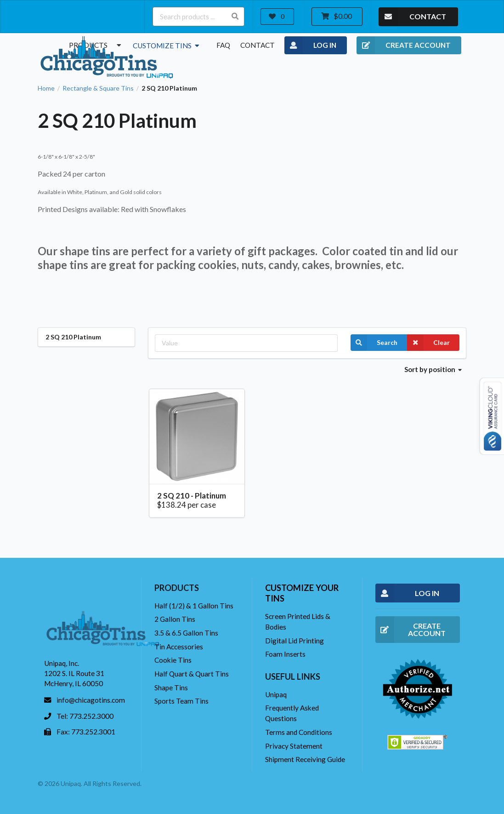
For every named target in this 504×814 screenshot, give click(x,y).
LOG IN (310, 46)
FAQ (223, 45)
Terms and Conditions (299, 732)
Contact (258, 45)
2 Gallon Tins (175, 619)
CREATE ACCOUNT (404, 46)
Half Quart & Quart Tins (192, 674)
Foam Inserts (285, 654)
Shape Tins (171, 688)
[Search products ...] (198, 17)
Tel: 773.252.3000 (85, 716)
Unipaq (276, 694)
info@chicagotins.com (91, 700)
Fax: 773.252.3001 (86, 732)
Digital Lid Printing (294, 641)
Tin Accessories (179, 647)
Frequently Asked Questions (292, 713)
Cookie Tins (173, 660)
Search (374, 343)
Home (46, 88)
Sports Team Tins (181, 701)
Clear (428, 343)
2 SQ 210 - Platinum (192, 496)
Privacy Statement (294, 746)
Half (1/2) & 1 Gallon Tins (194, 606)
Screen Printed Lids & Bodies (298, 622)
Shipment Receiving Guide (305, 759)
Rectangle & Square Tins (98, 88)
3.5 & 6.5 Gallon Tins (186, 633)
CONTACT (412, 17)
